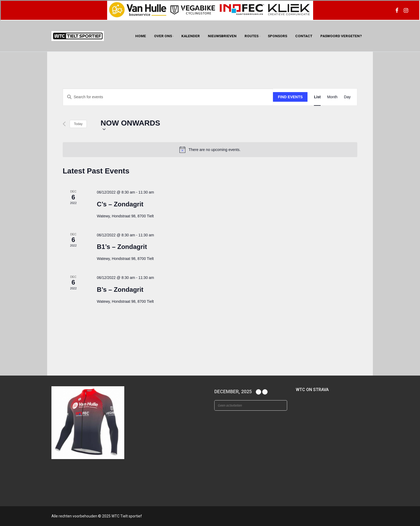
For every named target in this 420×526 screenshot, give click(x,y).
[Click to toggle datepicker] (130, 124)
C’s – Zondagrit (120, 204)
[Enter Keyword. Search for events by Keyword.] (168, 97)
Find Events (290, 97)
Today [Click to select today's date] (78, 124)
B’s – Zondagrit (120, 290)
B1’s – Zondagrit (122, 247)
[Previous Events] (64, 124)
